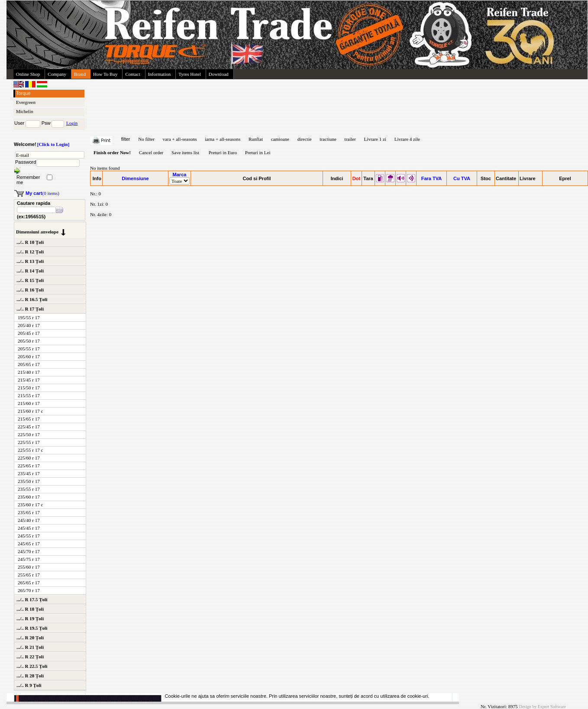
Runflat (256, 139)
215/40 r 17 (29, 372)
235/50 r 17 (29, 481)
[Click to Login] (53, 144)
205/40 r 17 (29, 325)
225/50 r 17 (29, 434)
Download (219, 74)
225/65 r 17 (29, 466)
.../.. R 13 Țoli (30, 261)
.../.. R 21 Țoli (30, 647)
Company (57, 74)
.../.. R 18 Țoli (30, 609)
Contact (132, 74)
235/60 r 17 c (30, 505)
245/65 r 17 (29, 544)
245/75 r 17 (29, 559)
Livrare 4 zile (407, 139)
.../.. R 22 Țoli (30, 657)
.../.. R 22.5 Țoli (32, 666)
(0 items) (42, 193)
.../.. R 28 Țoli (30, 676)
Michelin (25, 111)
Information (160, 74)
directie (305, 139)
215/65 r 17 (29, 419)
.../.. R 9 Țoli (29, 685)
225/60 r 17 (29, 458)
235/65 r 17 (29, 512)
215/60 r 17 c (30, 411)
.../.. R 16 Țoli (30, 290)
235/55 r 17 (29, 489)
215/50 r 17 (29, 388)
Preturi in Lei (258, 152)
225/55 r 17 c (30, 450)
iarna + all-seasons (223, 139)
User (19, 123)
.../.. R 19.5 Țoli (32, 628)
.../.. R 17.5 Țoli (32, 599)
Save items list (185, 152)
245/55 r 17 (29, 536)
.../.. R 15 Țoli (30, 280)
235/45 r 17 (29, 473)
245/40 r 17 (29, 520)
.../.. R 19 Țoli (30, 618)
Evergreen (26, 102)
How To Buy (105, 74)
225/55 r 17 (29, 442)
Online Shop (28, 74)
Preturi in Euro (223, 152)
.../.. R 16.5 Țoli (32, 299)
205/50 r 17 (29, 341)
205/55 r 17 (29, 349)
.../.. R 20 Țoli (30, 638)
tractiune (328, 139)
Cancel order (151, 152)
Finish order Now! (112, 152)
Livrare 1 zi (375, 139)
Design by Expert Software (542, 707)
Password (26, 162)
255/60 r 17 (29, 567)
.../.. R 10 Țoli (30, 242)
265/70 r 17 (29, 590)
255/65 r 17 (29, 575)
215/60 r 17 (29, 403)
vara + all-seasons (180, 139)
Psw (46, 123)
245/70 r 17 (29, 551)
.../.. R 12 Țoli (30, 252)
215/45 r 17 (29, 380)
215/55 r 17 (29, 395)
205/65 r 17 (29, 364)
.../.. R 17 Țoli (30, 309)
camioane (280, 139)
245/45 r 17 (29, 528)
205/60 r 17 (29, 356)
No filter (146, 139)
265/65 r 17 (29, 583)
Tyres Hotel (189, 74)
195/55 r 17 (29, 317)
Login (72, 123)
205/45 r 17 (29, 333)
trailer (350, 139)
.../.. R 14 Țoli (30, 271)
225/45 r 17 (29, 427)
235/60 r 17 (29, 497)
